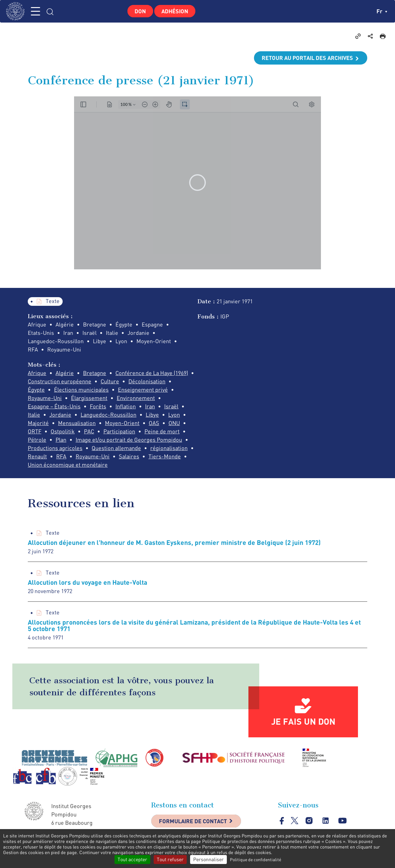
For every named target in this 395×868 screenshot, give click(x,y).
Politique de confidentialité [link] (256, 860)
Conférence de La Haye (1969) (152, 373)
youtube (342, 821)
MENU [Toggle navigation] (35, 11)
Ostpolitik (63, 431)
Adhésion (175, 11)
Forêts (98, 406)
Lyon (174, 415)
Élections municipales (81, 390)
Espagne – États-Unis (54, 406)
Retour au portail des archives (307, 58)
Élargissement (89, 398)
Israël (171, 406)
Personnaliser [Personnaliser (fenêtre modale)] (208, 859)
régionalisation (169, 448)
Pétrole (37, 440)
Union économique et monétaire (68, 465)
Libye (152, 415)
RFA (61, 456)
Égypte (36, 390)
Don (140, 11)
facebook (282, 821)
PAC (89, 431)
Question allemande (116, 448)
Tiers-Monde (165, 456)
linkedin (326, 821)
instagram (309, 821)
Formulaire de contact (193, 821)
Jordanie (60, 415)
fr (382, 11)
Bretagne (95, 373)
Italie (34, 415)
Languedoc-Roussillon (108, 415)
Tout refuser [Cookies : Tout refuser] (170, 859)
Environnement (136, 398)
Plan (61, 440)
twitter (295, 821)
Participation (119, 431)
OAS (154, 423)
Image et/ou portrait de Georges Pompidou (129, 440)
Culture (110, 381)
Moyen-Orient (122, 423)
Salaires (129, 456)
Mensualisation (77, 423)
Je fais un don (303, 721)
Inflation (126, 406)
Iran (150, 406)
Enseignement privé (143, 390)
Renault (37, 456)
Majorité (38, 423)
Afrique (37, 373)
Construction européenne (60, 381)
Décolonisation (147, 381)
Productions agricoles (55, 448)
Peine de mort (162, 431)
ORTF (35, 431)
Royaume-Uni (45, 398)
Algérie (65, 373)
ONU (174, 423)
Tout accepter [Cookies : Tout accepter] (132, 859)
